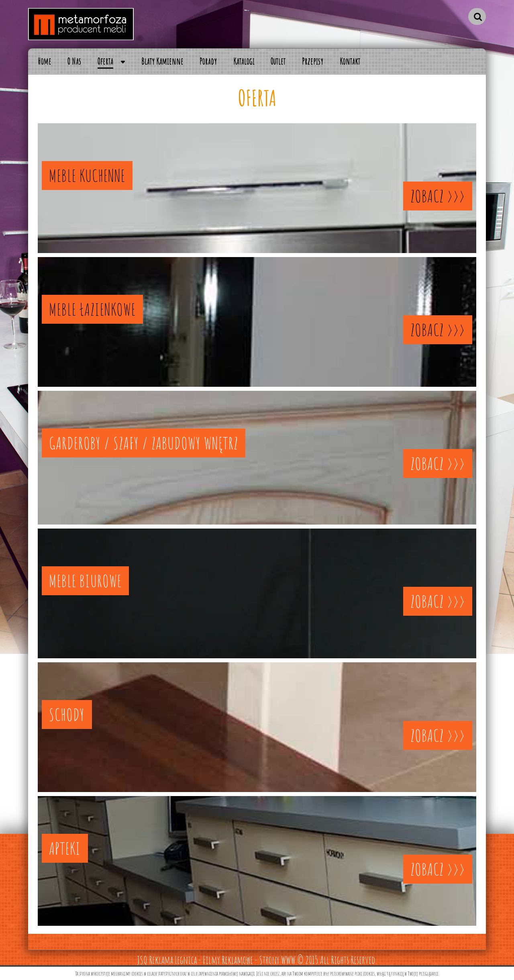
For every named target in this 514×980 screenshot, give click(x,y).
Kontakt (350, 61)
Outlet (278, 61)
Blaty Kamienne (162, 61)
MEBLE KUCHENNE (87, 176)
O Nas (74, 61)
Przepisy (313, 61)
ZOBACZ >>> (438, 196)
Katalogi (244, 61)
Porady (208, 61)
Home (45, 61)
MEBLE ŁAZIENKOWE (92, 309)
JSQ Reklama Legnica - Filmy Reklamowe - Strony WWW (216, 960)
